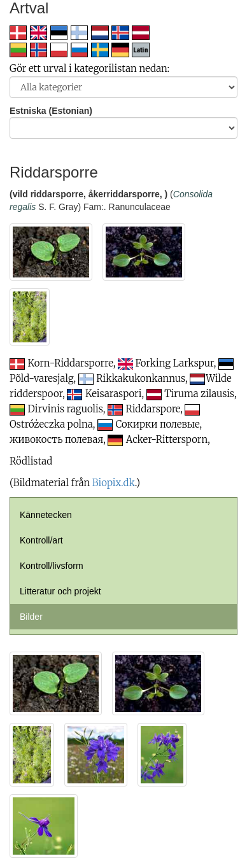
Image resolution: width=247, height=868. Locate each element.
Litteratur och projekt (60, 591)
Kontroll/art (41, 540)
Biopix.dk (114, 483)
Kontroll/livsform (52, 566)
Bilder (31, 617)
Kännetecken (46, 515)
